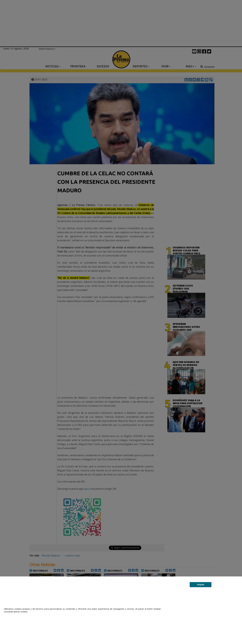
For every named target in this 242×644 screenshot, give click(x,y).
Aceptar (201, 585)
